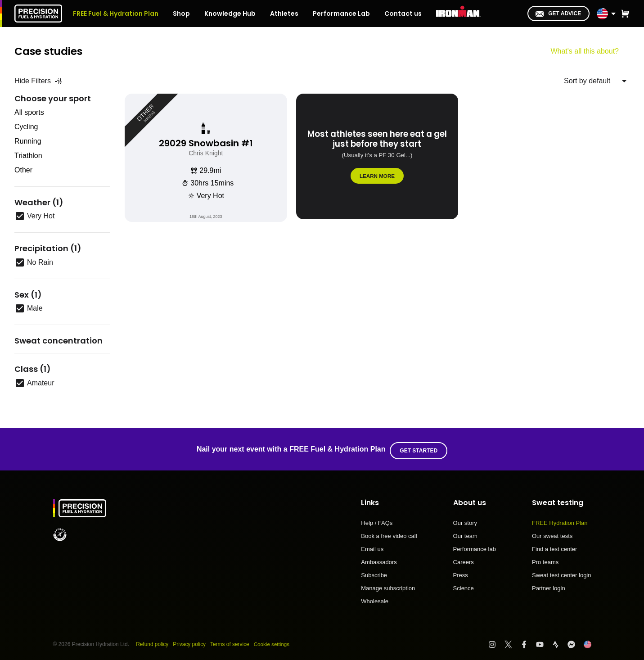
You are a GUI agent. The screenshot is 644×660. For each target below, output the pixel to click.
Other (23, 170)
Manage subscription (388, 586)
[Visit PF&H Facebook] (528, 641)
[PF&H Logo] (38, 14)
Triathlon (28, 156)
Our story (465, 520)
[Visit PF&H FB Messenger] (575, 641)
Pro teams (545, 560)
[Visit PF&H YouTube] (544, 641)
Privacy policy (190, 642)
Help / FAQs (377, 520)
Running (28, 141)
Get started (420, 448)
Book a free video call (389, 533)
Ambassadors (379, 560)
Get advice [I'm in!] (558, 14)
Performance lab (475, 547)
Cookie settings (273, 642)
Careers (464, 560)
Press (461, 573)
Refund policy (152, 642)
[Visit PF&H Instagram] (496, 641)
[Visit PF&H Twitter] (512, 641)
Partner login (549, 585)
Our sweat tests (552, 533)
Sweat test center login (562, 573)
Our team (465, 533)
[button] (625, 14)
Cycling (26, 127)
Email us (372, 547)
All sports (29, 112)
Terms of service (230, 642)
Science (464, 585)
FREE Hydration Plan (560, 520)
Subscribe (374, 573)
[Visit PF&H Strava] (560, 641)
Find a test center (554, 547)
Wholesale (375, 599)
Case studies (50, 51)
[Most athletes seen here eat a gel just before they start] (377, 158)
